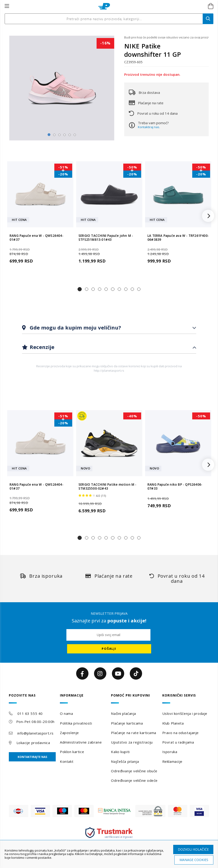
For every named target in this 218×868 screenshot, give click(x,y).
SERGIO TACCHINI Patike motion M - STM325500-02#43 (107, 487)
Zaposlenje (69, 733)
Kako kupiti (120, 752)
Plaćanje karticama (127, 723)
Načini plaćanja (123, 713)
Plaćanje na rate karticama (134, 733)
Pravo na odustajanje (181, 733)
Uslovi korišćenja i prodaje (185, 713)
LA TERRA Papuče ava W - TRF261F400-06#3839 (178, 238)
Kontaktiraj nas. (149, 127)
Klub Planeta (173, 723)
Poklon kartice (72, 752)
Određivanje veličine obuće (134, 771)
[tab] (109, 328)
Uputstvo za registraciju (132, 742)
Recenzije (41, 347)
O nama (66, 713)
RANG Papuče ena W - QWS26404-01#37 (36, 238)
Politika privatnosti (76, 723)
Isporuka (170, 752)
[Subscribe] (109, 649)
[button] (80, 289)
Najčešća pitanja (125, 761)
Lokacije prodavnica (33, 743)
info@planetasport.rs (36, 733)
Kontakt (67, 761)
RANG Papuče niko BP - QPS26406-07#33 (175, 487)
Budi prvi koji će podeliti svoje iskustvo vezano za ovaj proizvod (166, 37)
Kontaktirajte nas (32, 757)
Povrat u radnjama (178, 742)
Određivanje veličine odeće (134, 780)
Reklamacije (172, 761)
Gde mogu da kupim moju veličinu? (75, 327)
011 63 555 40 (30, 713)
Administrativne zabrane (81, 742)
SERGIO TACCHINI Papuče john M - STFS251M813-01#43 (106, 238)
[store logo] (104, 6)
